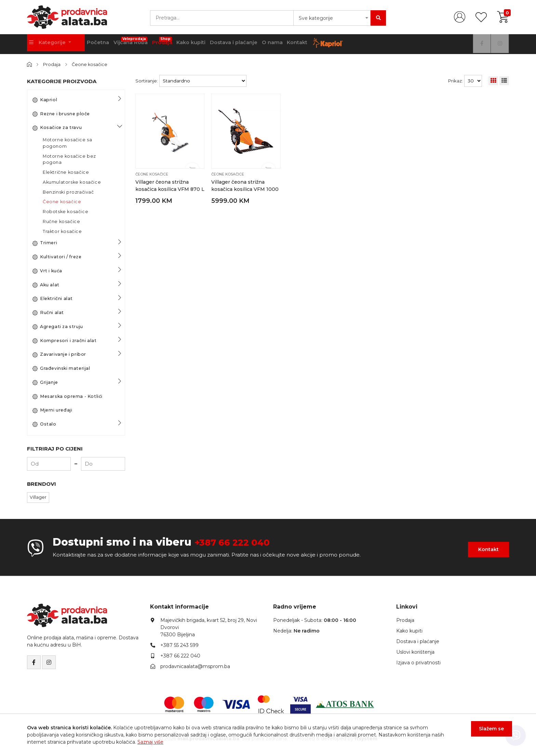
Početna (123, 44)
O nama (319, 44)
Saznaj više (150, 742)
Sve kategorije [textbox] (316, 18)
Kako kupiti (230, 44)
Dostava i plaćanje (276, 44)
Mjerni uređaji (52, 410)
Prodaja (197, 42)
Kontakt (349, 44)
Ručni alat (48, 312)
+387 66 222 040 (239, 542)
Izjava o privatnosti (418, 663)
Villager (38, 497)
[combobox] (332, 18)
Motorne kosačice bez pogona (69, 159)
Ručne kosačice (61, 221)
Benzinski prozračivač (68, 192)
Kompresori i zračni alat (64, 340)
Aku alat (46, 285)
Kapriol (45, 100)
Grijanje (45, 382)
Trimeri (45, 243)
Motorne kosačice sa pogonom (67, 143)
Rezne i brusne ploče (61, 114)
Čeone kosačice (91, 64)
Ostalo (44, 424)
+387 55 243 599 (179, 645)
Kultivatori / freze (57, 257)
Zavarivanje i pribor (59, 354)
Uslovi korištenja (415, 652)
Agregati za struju (58, 326)
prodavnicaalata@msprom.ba (195, 666)
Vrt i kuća (47, 271)
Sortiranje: (147, 80)
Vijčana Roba (161, 42)
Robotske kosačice (65, 211)
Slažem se (489, 732)
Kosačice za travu (57, 128)
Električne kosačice (66, 172)
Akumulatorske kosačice (72, 182)
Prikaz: (455, 80)
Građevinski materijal (61, 368)
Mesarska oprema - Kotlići (68, 396)
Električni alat (53, 299)
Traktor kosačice (62, 231)
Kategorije (50, 44)
